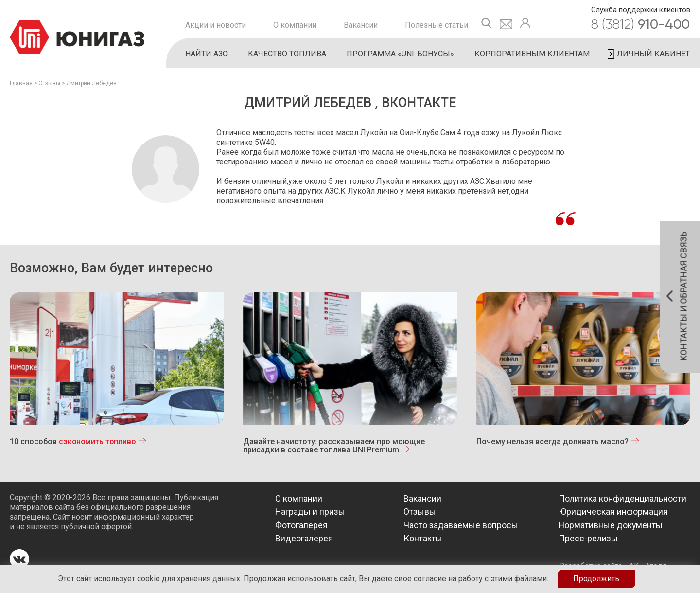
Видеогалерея (304, 538)
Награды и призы (310, 512)
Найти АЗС (206, 54)
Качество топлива (287, 54)
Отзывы (49, 83)
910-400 (640, 24)
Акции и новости (216, 25)
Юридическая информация (613, 512)
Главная (21, 83)
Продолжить (596, 579)
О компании (295, 25)
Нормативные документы (611, 525)
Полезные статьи (437, 25)
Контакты (423, 538)
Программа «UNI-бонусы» (400, 54)
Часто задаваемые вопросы (461, 525)
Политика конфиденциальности (622, 498)
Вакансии (361, 25)
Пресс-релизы (588, 538)
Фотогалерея (301, 525)
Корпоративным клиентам (532, 54)
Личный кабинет (653, 54)
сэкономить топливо (98, 441)
